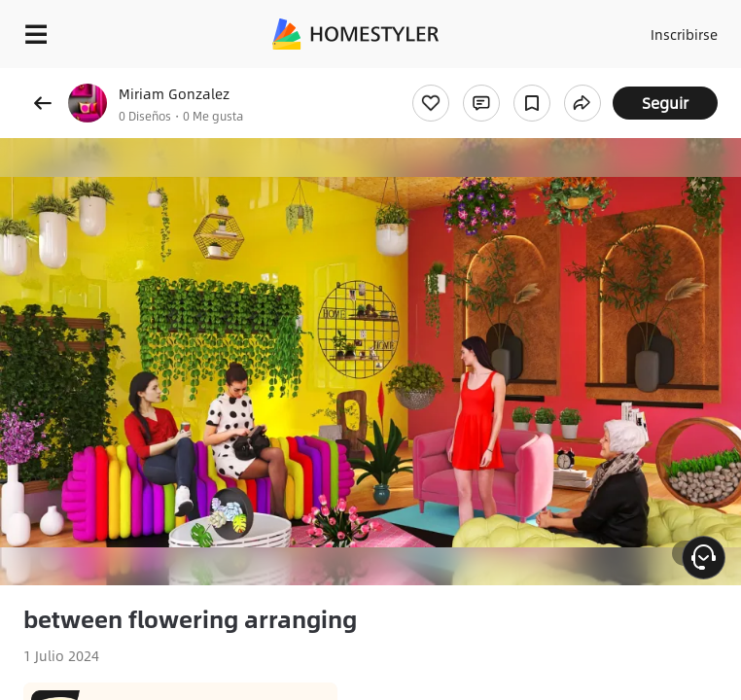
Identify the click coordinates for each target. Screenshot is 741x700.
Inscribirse (684, 34)
